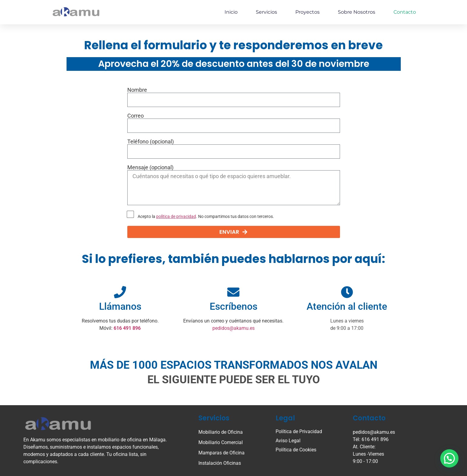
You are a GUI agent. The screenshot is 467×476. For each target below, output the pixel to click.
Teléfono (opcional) (151, 142)
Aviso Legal (288, 441)
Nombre (137, 90)
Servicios (266, 12)
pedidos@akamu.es (233, 328)
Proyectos (307, 12)
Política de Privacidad (299, 431)
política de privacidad (176, 217)
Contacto (405, 12)
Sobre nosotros (357, 12)
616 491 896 (127, 328)
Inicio (231, 12)
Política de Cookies (296, 450)
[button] (449, 458)
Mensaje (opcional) (150, 167)
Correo (136, 116)
